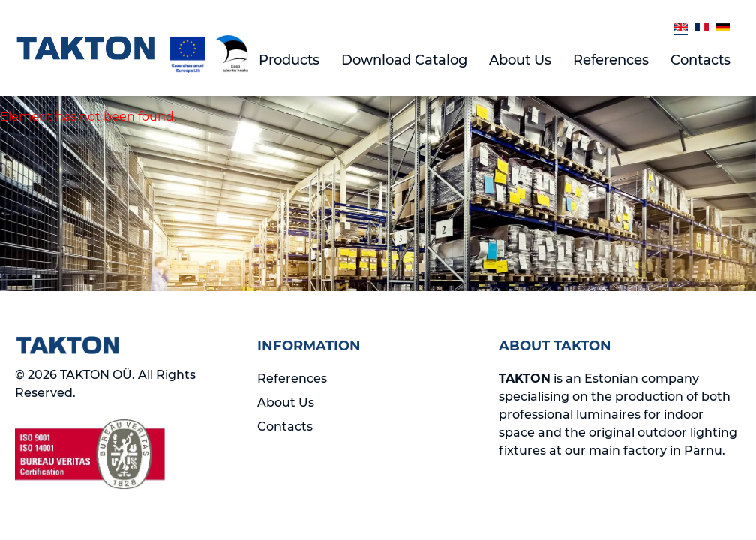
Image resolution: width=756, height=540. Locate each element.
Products (289, 60)
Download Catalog (404, 60)
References (611, 60)
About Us (520, 60)
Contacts (700, 60)
